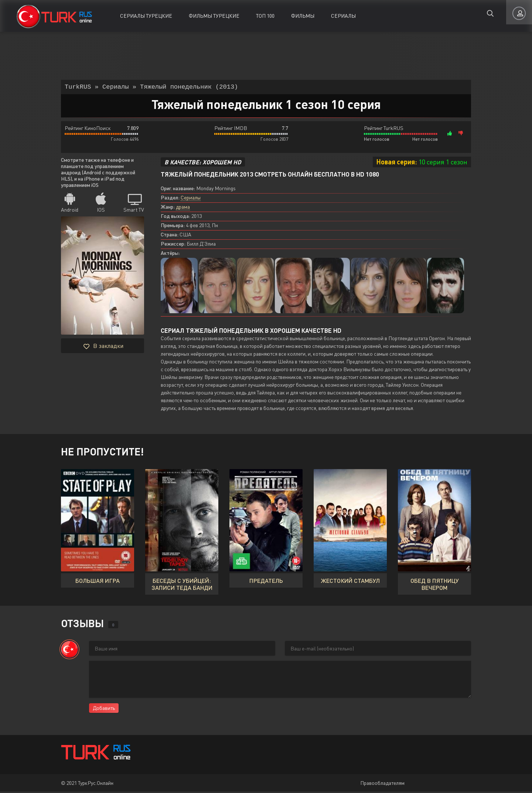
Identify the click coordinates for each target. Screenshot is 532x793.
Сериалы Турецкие (146, 16)
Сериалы (343, 16)
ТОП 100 (265, 16)
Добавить (104, 709)
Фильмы (303, 16)
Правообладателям (382, 784)
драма (183, 208)
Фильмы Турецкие (214, 16)
